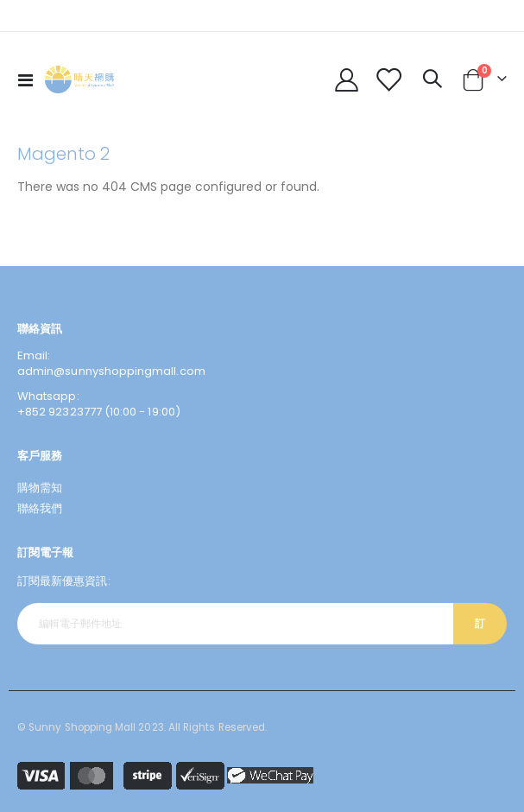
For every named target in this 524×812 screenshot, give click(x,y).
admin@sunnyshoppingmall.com (111, 371)
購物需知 (40, 488)
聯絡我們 (40, 508)
